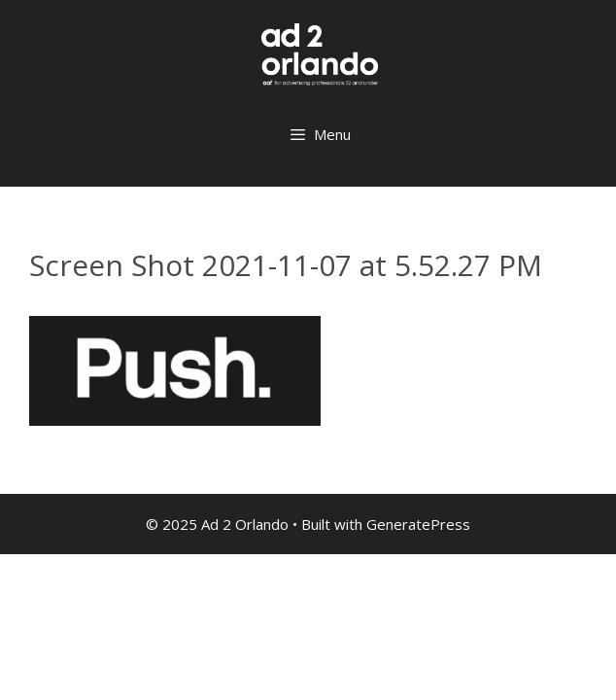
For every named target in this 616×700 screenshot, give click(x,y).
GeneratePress (418, 524)
